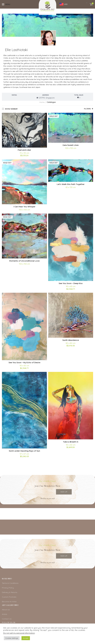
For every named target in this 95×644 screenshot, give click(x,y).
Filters (87, 109)
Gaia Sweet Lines (71, 145)
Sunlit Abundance (71, 340)
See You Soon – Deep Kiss (71, 283)
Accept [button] (26, 638)
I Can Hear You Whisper (24, 207)
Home (42, 102)
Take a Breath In (71, 442)
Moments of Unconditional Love (24, 261)
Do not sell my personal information (19, 633)
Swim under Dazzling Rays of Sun (24, 451)
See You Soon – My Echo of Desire (24, 363)
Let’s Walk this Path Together (71, 184)
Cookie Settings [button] (12, 638)
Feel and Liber (24, 150)
